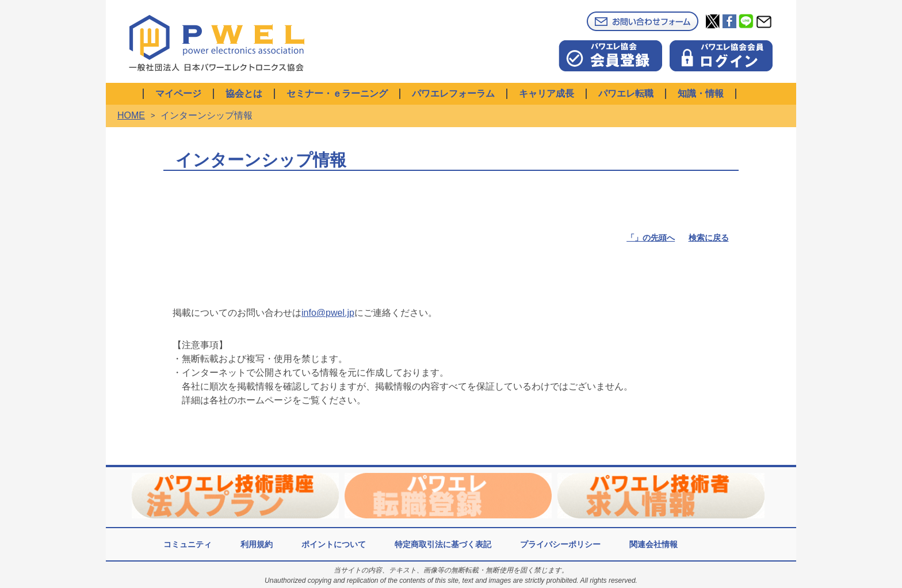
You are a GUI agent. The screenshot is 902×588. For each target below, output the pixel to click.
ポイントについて (334, 544)
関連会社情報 (653, 544)
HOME (131, 115)
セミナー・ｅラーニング (337, 93)
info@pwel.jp (328, 313)
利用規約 (257, 544)
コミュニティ (188, 544)
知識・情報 (701, 93)
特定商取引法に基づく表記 (443, 544)
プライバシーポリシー (560, 544)
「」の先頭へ (651, 238)
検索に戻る (709, 238)
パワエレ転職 (626, 93)
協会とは (244, 93)
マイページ (178, 93)
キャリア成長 (546, 93)
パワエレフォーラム (453, 93)
